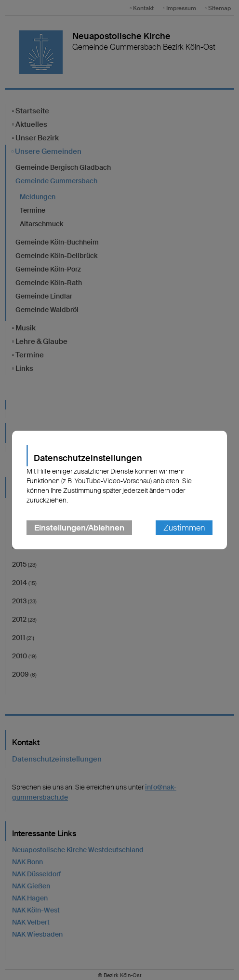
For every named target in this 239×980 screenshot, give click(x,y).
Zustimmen (184, 528)
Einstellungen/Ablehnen (79, 528)
